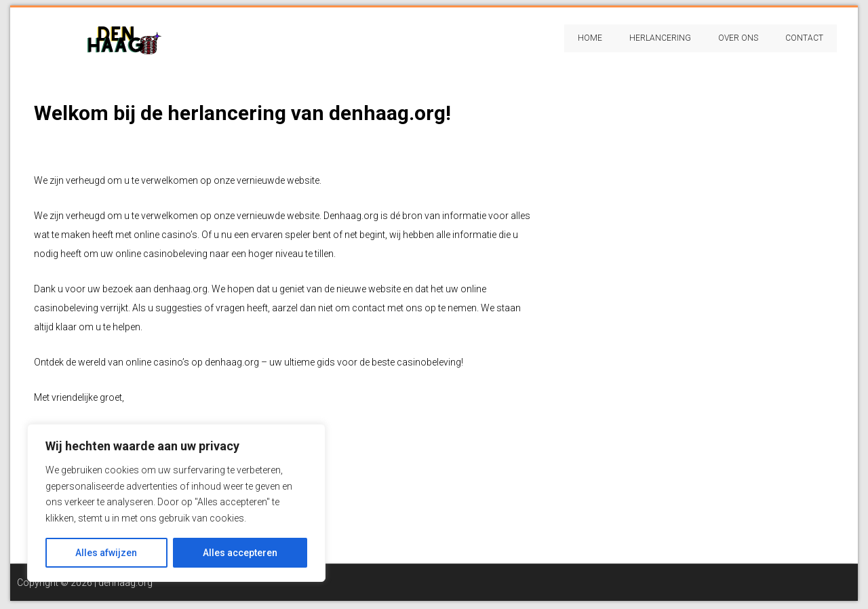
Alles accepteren (240, 553)
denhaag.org (125, 583)
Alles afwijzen (106, 553)
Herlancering (660, 38)
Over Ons (738, 38)
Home (590, 38)
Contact (804, 38)
